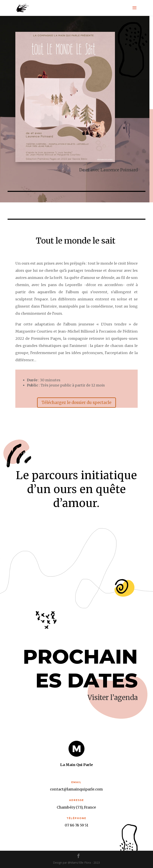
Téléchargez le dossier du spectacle (76, 402)
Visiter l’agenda (113, 698)
